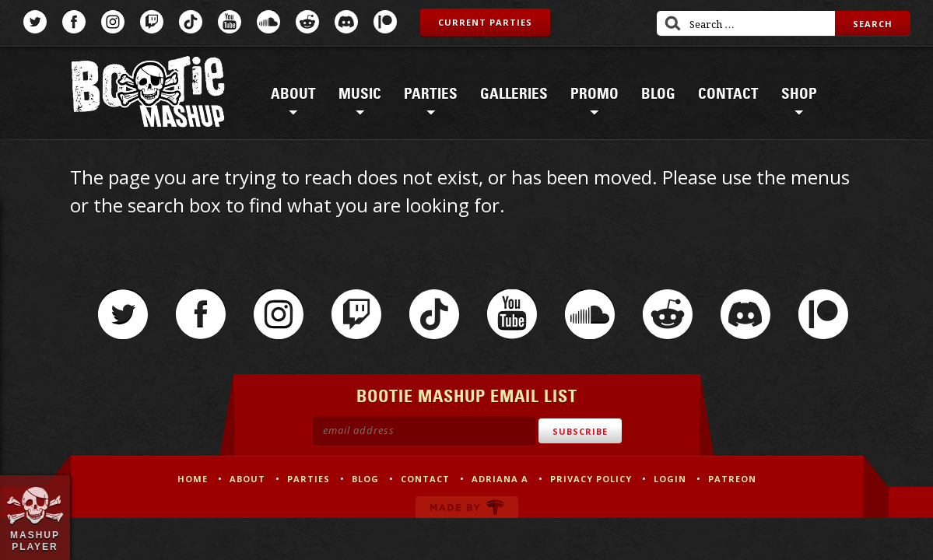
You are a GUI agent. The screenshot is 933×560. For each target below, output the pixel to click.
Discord (346, 22)
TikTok (191, 22)
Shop (799, 94)
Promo (595, 94)
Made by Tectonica (467, 507)
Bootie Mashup (148, 94)
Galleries (514, 94)
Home (193, 479)
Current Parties (485, 22)
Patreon (385, 22)
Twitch (152, 22)
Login (670, 479)
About (293, 94)
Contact (728, 94)
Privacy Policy (591, 479)
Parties (431, 94)
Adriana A (500, 479)
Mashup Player (35, 541)
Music (360, 94)
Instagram (113, 22)
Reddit (307, 22)
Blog (658, 94)
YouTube (230, 22)
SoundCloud (268, 22)
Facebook (74, 22)
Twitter (35, 22)
